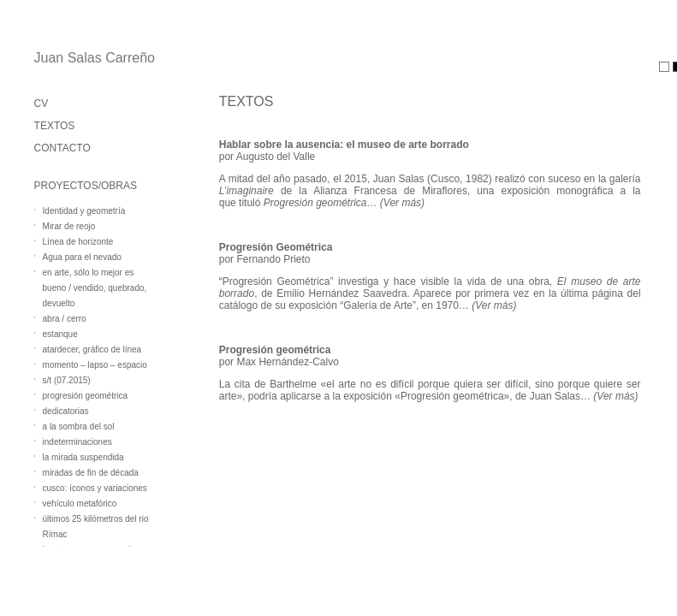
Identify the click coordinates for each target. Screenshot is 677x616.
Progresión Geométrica (276, 247)
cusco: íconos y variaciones (95, 488)
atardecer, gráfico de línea (92, 349)
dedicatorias (66, 411)
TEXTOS (55, 126)
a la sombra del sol (79, 426)
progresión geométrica (86, 396)
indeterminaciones (77, 442)
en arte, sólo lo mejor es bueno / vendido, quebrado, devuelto (95, 288)
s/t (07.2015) (67, 380)
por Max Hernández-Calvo (279, 362)
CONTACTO (62, 148)
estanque (60, 334)
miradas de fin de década (91, 473)
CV (42, 104)
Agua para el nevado (82, 257)
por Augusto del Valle (267, 157)
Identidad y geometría (84, 211)
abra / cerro (65, 319)
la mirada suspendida (83, 457)
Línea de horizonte (78, 242)
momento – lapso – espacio (95, 365)
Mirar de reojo (69, 226)
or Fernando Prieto (267, 259)
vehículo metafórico (80, 503)
